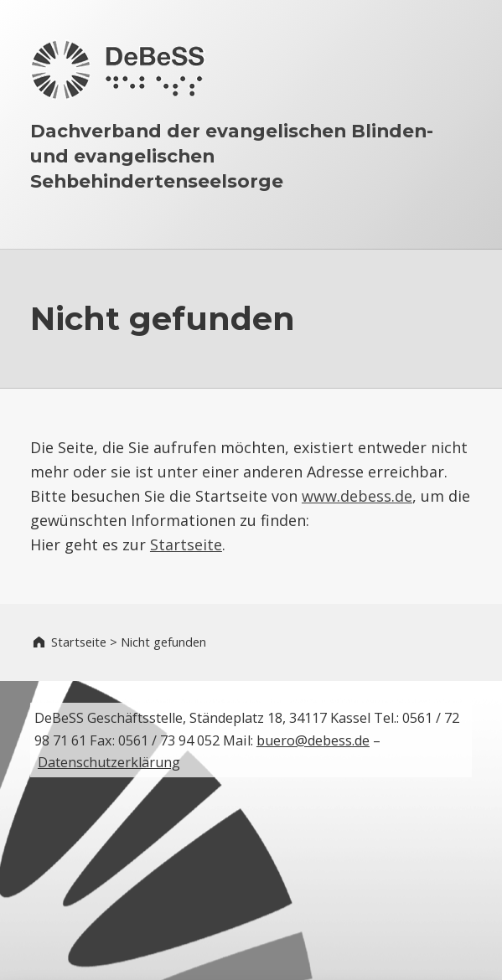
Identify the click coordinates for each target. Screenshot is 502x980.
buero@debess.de (313, 740)
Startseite (186, 544)
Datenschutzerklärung (109, 762)
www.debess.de (357, 496)
